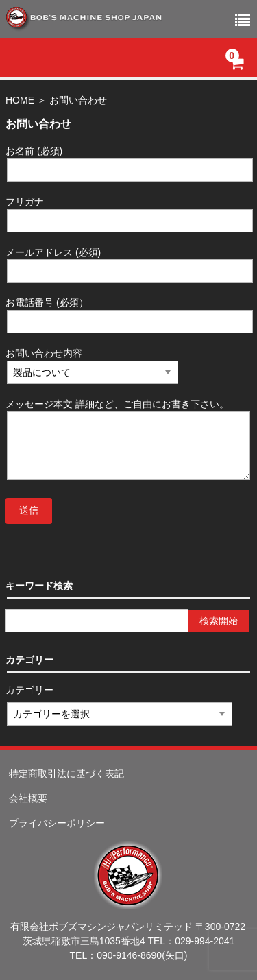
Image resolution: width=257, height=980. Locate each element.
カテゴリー (30, 690)
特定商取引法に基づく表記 (66, 774)
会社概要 (28, 798)
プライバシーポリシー (57, 823)
